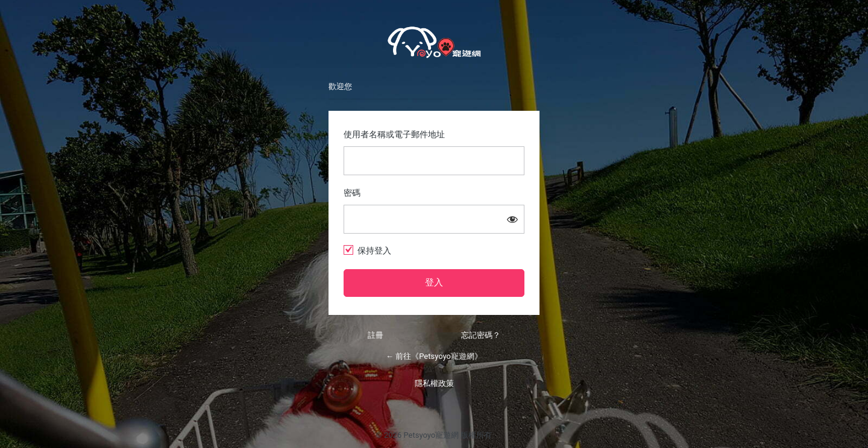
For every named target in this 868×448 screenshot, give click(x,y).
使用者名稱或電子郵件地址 (394, 134)
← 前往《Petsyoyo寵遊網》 (434, 356)
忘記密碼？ (481, 335)
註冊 (376, 335)
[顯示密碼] (512, 219)
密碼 (352, 193)
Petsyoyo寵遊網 (434, 42)
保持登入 (374, 250)
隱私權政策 (434, 383)
